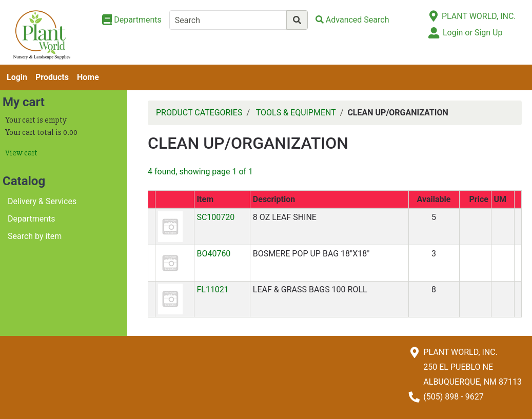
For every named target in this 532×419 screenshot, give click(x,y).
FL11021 (212, 290)
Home (88, 77)
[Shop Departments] (132, 20)
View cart (21, 153)
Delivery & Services (42, 201)
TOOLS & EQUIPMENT (296, 113)
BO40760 (213, 254)
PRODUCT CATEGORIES (199, 113)
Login (17, 77)
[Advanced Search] (352, 20)
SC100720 (215, 217)
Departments (32, 219)
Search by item (35, 236)
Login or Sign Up (472, 33)
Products (52, 77)
